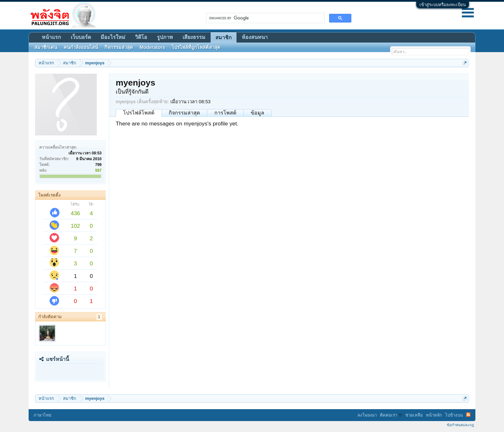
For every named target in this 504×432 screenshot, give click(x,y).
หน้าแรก (51, 37)
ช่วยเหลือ (414, 415)
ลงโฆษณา (367, 415)
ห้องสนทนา (255, 37)
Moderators (152, 47)
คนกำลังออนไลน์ (81, 47)
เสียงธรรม (194, 37)
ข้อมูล (257, 113)
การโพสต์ (225, 113)
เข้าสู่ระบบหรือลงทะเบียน (443, 5)
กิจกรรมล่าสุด (184, 113)
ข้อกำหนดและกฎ (460, 425)
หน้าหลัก (434, 415)
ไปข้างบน (454, 415)
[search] (265, 18)
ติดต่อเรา (391, 415)
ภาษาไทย (42, 415)
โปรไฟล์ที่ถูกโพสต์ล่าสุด (196, 47)
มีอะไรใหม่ (113, 37)
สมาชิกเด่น (46, 47)
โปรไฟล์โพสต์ (139, 113)
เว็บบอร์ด (81, 37)
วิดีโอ (141, 37)
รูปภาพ (165, 37)
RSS (468, 415)
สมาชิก (224, 37)
